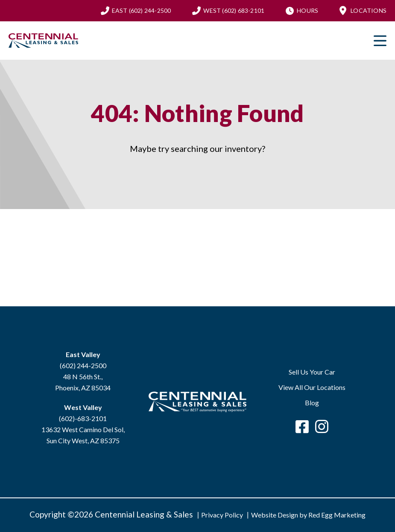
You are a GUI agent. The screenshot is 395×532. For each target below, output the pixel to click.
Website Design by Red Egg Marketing (308, 515)
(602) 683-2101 (234, 10)
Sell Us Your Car (312, 372)
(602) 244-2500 (142, 10)
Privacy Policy (222, 515)
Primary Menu (380, 41)
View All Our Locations (312, 387)
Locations (369, 10)
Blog (312, 403)
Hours (307, 10)
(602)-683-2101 (83, 418)
